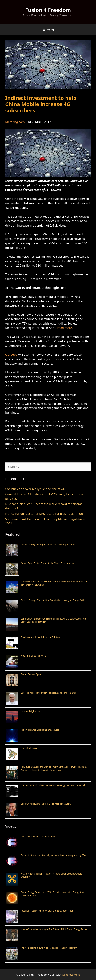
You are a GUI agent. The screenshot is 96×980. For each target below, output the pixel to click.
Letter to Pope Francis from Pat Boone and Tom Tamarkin (49, 693)
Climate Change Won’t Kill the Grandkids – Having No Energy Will (52, 600)
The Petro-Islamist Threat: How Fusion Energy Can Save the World (53, 785)
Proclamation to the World (33, 656)
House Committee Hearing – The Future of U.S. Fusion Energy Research (55, 929)
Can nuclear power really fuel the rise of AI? (35, 489)
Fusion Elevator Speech (32, 674)
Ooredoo (11, 354)
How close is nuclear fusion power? (38, 837)
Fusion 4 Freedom (48, 10)
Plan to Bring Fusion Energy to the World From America (48, 563)
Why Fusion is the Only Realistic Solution (40, 637)
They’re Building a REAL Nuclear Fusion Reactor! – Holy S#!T (49, 948)
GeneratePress (71, 975)
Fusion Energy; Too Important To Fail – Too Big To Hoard (48, 545)
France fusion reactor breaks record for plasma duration (44, 514)
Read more (64, 328)
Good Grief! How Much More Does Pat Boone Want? (46, 804)
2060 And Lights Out (31, 711)
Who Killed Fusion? (30, 748)
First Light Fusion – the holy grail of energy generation (47, 911)
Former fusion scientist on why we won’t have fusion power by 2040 (54, 855)
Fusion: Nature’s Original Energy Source (40, 730)
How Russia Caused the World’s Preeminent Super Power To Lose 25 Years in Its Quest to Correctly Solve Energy (54, 768)
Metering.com (15, 122)
